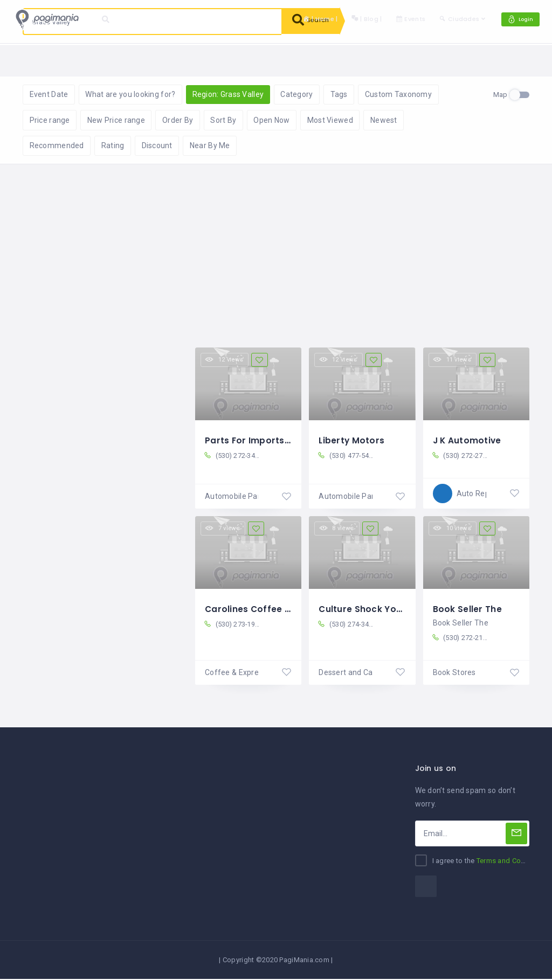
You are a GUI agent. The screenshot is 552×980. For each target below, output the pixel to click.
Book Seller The (467, 609)
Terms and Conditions (512, 862)
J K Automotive (468, 441)
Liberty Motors (352, 441)
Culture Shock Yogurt (367, 609)
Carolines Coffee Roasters (266, 609)
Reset (122, 60)
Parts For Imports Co (253, 441)
